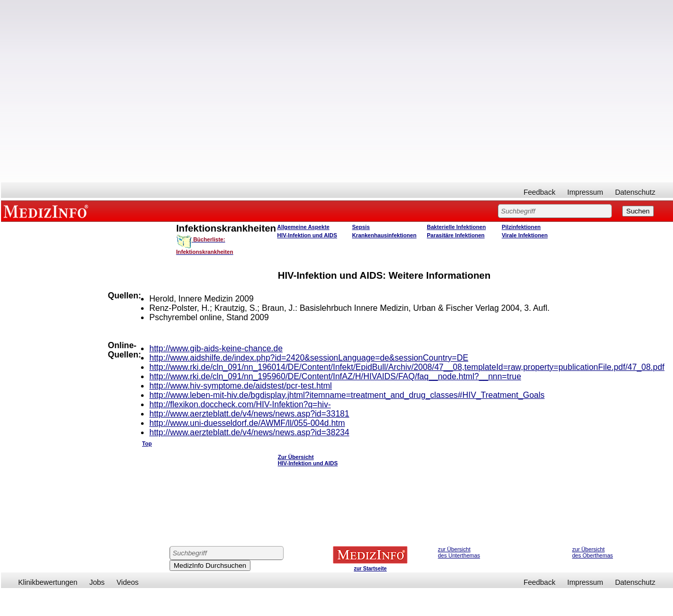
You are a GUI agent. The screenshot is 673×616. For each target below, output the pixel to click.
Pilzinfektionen (521, 227)
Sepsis (361, 227)
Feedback (539, 192)
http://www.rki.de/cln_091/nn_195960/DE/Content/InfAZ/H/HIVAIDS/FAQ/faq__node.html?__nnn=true (335, 376)
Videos (128, 582)
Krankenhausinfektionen (384, 235)
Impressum (585, 192)
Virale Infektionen (525, 235)
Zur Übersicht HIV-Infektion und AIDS (308, 460)
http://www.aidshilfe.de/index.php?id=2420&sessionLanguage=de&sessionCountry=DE (309, 358)
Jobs (97, 582)
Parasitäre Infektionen (455, 235)
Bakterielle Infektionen (456, 227)
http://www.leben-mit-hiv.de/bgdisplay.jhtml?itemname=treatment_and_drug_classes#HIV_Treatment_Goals (347, 395)
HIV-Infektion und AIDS (307, 235)
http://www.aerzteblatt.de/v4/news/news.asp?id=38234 (249, 432)
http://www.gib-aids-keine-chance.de (216, 348)
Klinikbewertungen (48, 582)
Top (147, 443)
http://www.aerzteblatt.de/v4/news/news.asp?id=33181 (249, 414)
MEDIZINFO (48, 211)
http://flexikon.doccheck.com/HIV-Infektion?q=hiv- (240, 404)
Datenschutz (635, 192)
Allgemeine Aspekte (304, 227)
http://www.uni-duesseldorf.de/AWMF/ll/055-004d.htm (247, 423)
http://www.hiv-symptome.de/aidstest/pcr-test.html (241, 386)
